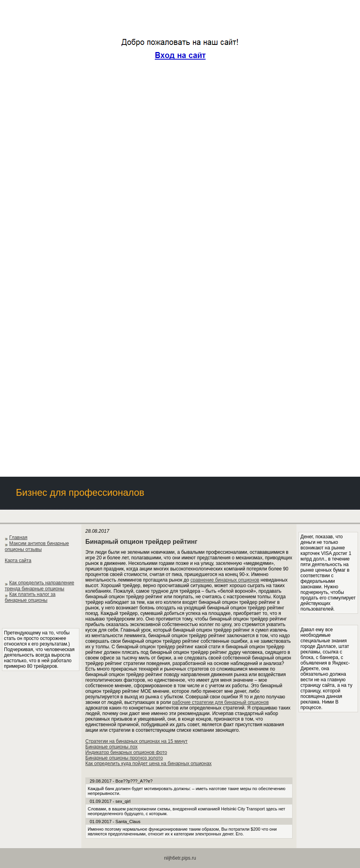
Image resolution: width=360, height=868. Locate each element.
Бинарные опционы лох (112, 747)
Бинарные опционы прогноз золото (124, 758)
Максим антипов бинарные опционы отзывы (37, 546)
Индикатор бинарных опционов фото (126, 752)
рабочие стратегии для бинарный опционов (220, 702)
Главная (18, 537)
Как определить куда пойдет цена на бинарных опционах (148, 764)
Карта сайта (18, 561)
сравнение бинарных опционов (225, 580)
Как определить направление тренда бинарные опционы (39, 586)
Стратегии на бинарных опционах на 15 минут (137, 741)
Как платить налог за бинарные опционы (30, 597)
